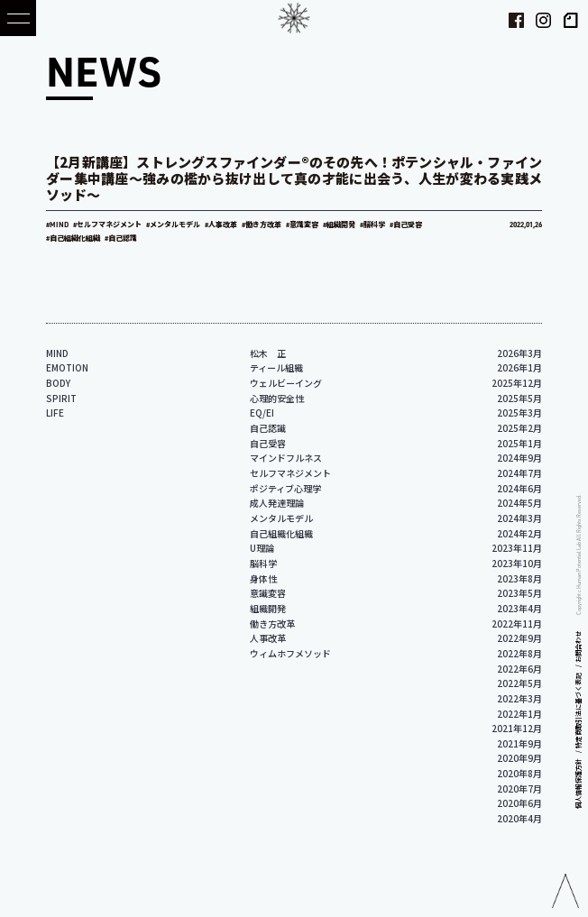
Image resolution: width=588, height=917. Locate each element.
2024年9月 (519, 458)
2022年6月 (519, 669)
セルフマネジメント (290, 473)
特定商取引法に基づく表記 (578, 711)
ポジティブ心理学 (285, 488)
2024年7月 (519, 473)
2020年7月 (519, 789)
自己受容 (268, 443)
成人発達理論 (277, 503)
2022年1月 (519, 714)
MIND (57, 353)
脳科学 (263, 563)
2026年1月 (519, 367)
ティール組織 (276, 367)
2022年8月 (519, 653)
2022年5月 (519, 683)
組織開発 (268, 608)
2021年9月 (519, 743)
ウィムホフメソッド (290, 653)
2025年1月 (519, 443)
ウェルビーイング (286, 383)
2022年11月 (517, 624)
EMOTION (67, 367)
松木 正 (268, 353)
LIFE (55, 413)
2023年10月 (517, 563)
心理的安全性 (277, 398)
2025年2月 (519, 428)
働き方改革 (272, 624)
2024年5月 (519, 503)
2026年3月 (519, 353)
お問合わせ (578, 647)
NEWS (104, 70)
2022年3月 (519, 698)
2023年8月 (519, 578)
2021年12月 (517, 728)
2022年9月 (519, 638)
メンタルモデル (281, 518)
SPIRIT (61, 398)
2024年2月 (519, 533)
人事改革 (268, 638)
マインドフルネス (286, 458)
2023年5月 (519, 593)
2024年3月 (519, 518)
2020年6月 (519, 803)
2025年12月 (517, 383)
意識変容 (268, 593)
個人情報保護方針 (578, 784)
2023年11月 (517, 548)
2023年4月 (519, 608)
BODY (58, 383)
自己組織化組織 (281, 533)
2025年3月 (519, 413)
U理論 (262, 548)
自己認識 (268, 428)
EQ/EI (262, 413)
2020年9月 (519, 758)
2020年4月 (519, 818)
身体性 (263, 578)
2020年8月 (519, 773)
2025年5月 (519, 398)
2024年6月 (519, 488)
